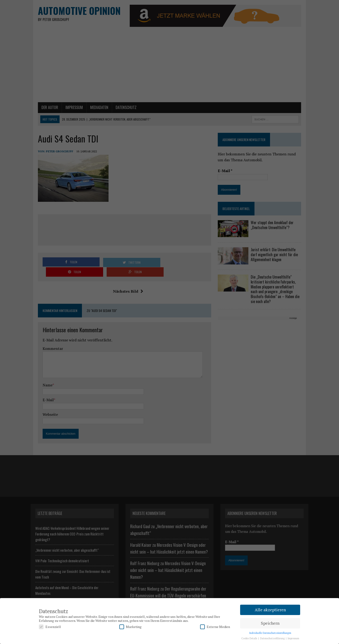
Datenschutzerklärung (273, 638)
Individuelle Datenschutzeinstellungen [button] (270, 633)
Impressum (293, 638)
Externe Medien (215, 627)
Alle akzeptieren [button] (270, 610)
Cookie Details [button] (250, 638)
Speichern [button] (270, 623)
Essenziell (50, 627)
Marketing (130, 627)
